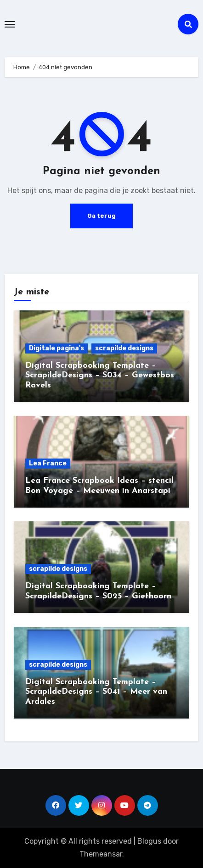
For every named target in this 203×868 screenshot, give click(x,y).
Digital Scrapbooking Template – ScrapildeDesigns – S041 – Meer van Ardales (96, 692)
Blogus (149, 841)
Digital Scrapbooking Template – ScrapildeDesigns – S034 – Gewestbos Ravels (100, 376)
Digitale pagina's (56, 348)
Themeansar (101, 854)
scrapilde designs (124, 348)
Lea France (48, 463)
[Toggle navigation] (10, 24)
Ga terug (101, 216)
